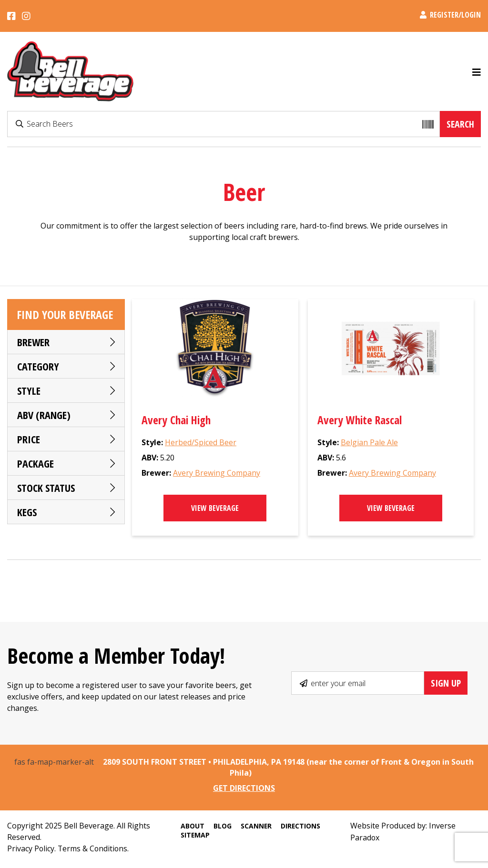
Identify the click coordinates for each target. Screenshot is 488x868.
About (192, 825)
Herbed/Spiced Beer (201, 443)
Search (460, 124)
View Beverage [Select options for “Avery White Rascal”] (391, 509)
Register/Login (450, 15)
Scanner (255, 825)
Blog (222, 825)
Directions (300, 825)
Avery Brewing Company (217, 473)
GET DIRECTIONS (244, 788)
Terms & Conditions (94, 848)
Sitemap (194, 834)
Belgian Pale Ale (369, 443)
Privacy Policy (31, 848)
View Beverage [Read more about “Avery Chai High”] (215, 509)
